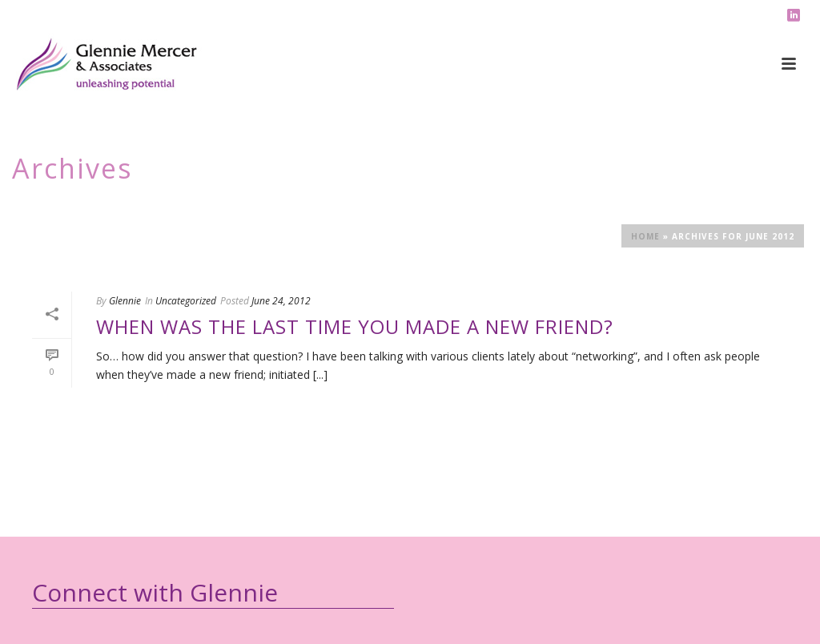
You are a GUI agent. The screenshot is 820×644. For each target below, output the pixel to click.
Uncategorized (186, 301)
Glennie (125, 301)
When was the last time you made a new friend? (355, 326)
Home (645, 236)
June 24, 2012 (281, 301)
